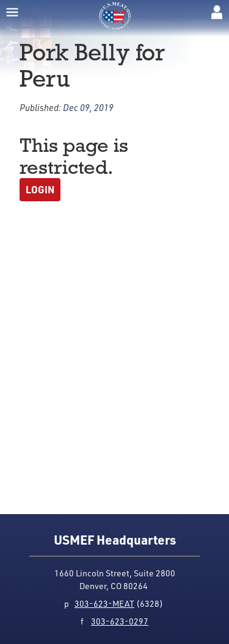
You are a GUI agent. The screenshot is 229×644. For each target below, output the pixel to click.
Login (40, 189)
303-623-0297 (120, 621)
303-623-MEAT (104, 603)
